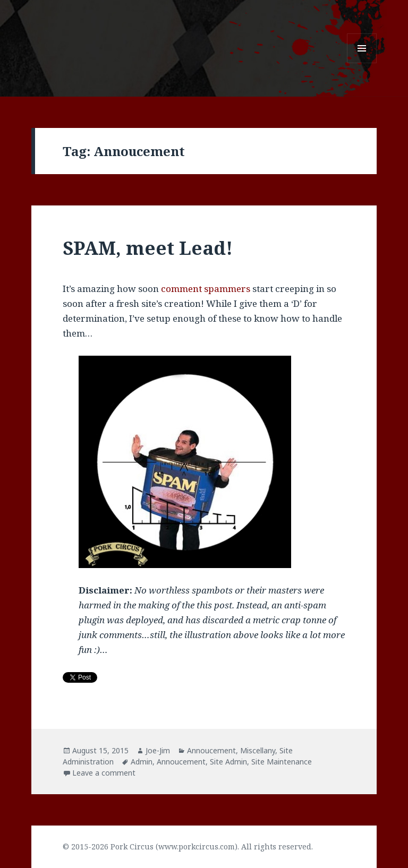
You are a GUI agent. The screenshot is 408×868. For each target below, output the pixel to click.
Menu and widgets (362, 63)
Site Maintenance (282, 762)
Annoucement (211, 750)
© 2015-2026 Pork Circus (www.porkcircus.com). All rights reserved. (188, 846)
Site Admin (228, 762)
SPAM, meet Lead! (148, 248)
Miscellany (258, 750)
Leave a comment (104, 773)
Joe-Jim (158, 750)
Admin (142, 762)
